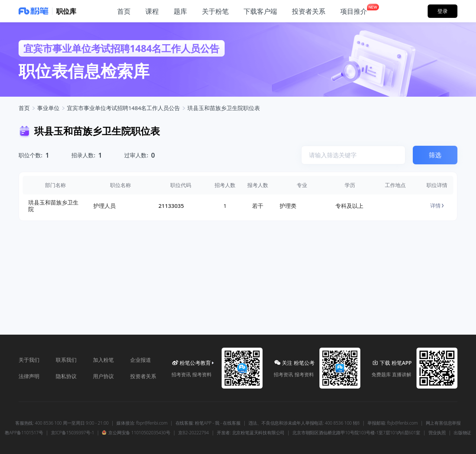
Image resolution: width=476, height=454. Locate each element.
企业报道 (141, 360)
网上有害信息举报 (443, 423)
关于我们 (29, 360)
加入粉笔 (103, 360)
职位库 (66, 11)
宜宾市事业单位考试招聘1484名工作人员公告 (123, 108)
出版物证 (462, 433)
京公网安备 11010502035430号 (136, 433)
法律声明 (29, 376)
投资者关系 (143, 376)
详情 (437, 205)
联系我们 (66, 360)
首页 (24, 108)
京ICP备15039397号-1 (73, 433)
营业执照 (437, 433)
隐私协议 (66, 376)
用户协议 (103, 376)
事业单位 (48, 108)
